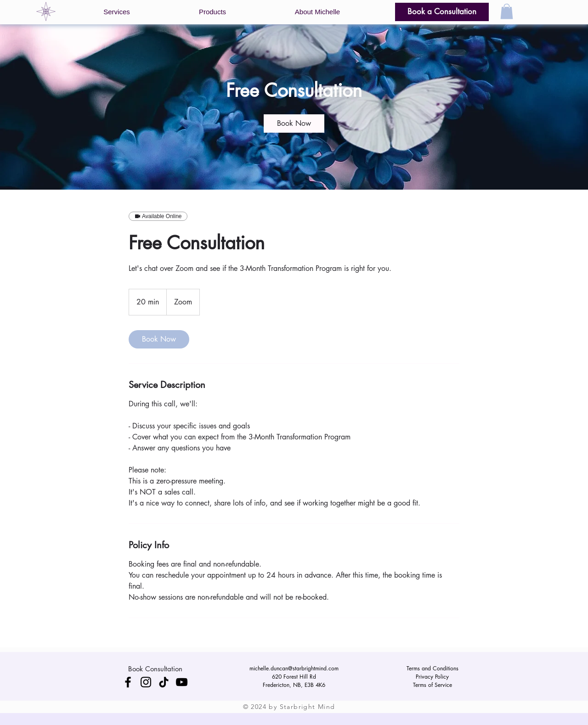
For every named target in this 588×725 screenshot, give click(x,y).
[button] (117, 12)
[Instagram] (146, 682)
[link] (294, 124)
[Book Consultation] (155, 669)
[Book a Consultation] (442, 12)
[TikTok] (164, 682)
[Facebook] (128, 682)
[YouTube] (182, 682)
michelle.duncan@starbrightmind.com (294, 668)
